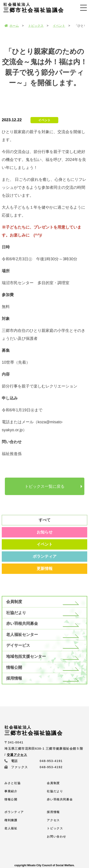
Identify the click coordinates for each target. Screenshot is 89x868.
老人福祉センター (22, 635)
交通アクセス (17, 755)
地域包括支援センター (26, 656)
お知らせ (45, 532)
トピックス (36, 26)
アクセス (53, 820)
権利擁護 (11, 820)
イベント (59, 26)
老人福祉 (11, 828)
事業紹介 (11, 791)
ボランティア (45, 556)
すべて (45, 520)
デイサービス (18, 645)
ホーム (12, 26)
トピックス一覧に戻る (45, 486)
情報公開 (14, 668)
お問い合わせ (57, 837)
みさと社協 (12, 783)
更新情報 (45, 569)
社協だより (16, 613)
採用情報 (14, 678)
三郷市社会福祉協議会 (34, 8)
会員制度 (14, 602)
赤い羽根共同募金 (22, 624)
